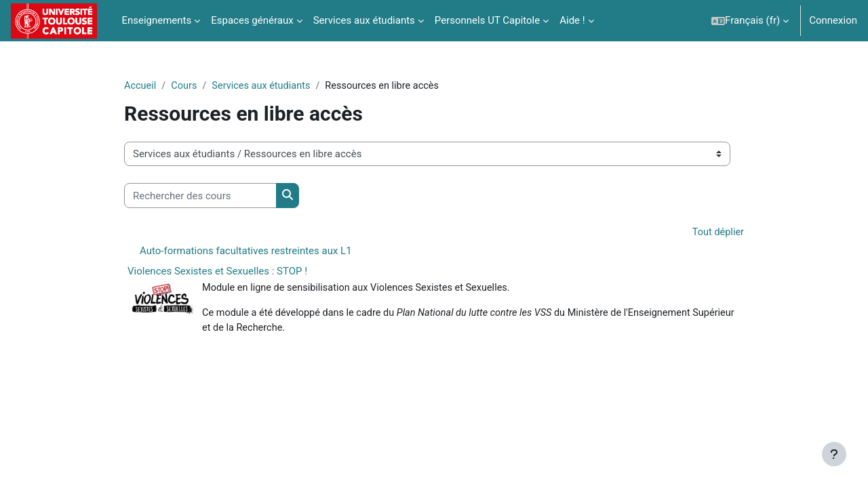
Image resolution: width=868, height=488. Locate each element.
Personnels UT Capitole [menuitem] (487, 20)
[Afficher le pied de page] (834, 454)
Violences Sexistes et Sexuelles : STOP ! (217, 272)
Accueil (141, 86)
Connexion (833, 20)
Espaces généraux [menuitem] (252, 20)
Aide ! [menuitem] (572, 20)
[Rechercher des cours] (200, 196)
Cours (185, 86)
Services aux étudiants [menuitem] (364, 20)
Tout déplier (717, 233)
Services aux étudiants (265, 86)
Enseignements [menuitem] (156, 20)
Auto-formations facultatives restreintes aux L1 (246, 251)
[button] (750, 21)
